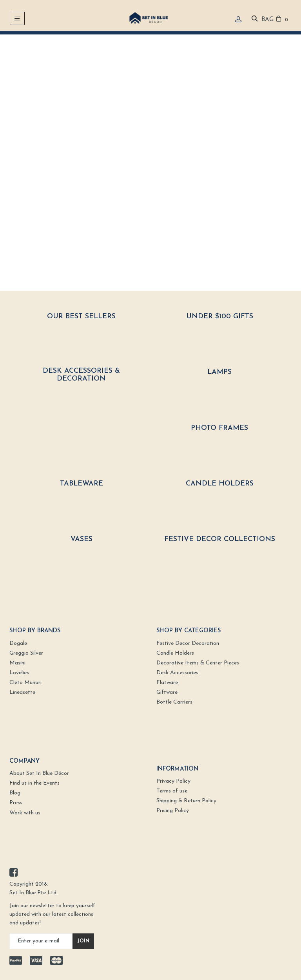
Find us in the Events (34, 783)
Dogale (18, 643)
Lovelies (19, 673)
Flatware (167, 683)
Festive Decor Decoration (188, 643)
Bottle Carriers (174, 702)
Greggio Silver (26, 653)
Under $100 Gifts (220, 317)
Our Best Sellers (81, 317)
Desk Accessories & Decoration (81, 375)
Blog (15, 793)
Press (16, 803)
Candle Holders (220, 484)
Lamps (219, 372)
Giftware (167, 692)
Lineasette (22, 692)
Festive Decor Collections (220, 539)
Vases (82, 539)
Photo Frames (219, 428)
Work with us (25, 813)
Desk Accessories (177, 673)
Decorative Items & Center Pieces (198, 663)
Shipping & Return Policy (186, 801)
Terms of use (172, 791)
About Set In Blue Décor (39, 773)
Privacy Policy (173, 781)
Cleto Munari (25, 683)
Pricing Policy (173, 811)
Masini (17, 663)
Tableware (82, 484)
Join (83, 941)
